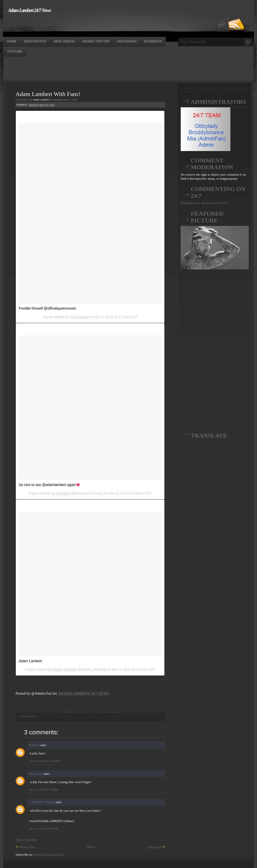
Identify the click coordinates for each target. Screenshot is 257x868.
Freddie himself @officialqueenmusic (48, 308)
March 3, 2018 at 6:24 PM (44, 829)
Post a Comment (26, 840)
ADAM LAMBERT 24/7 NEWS (84, 693)
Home (91, 847)
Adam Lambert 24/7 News (29, 10)
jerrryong (81, 317)
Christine (63, 493)
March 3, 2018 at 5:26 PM (44, 790)
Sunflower (36, 774)
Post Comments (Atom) (49, 855)
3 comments (27, 716)
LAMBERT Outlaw (42, 802)
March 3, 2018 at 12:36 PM (45, 761)
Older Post (156, 847)
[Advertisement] (94, 25)
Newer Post (25, 847)
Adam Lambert (30, 661)
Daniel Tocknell (64, 669)
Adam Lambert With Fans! (48, 94)
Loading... (187, 91)
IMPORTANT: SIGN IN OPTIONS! (205, 203)
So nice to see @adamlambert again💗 (49, 485)
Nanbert (34, 745)
